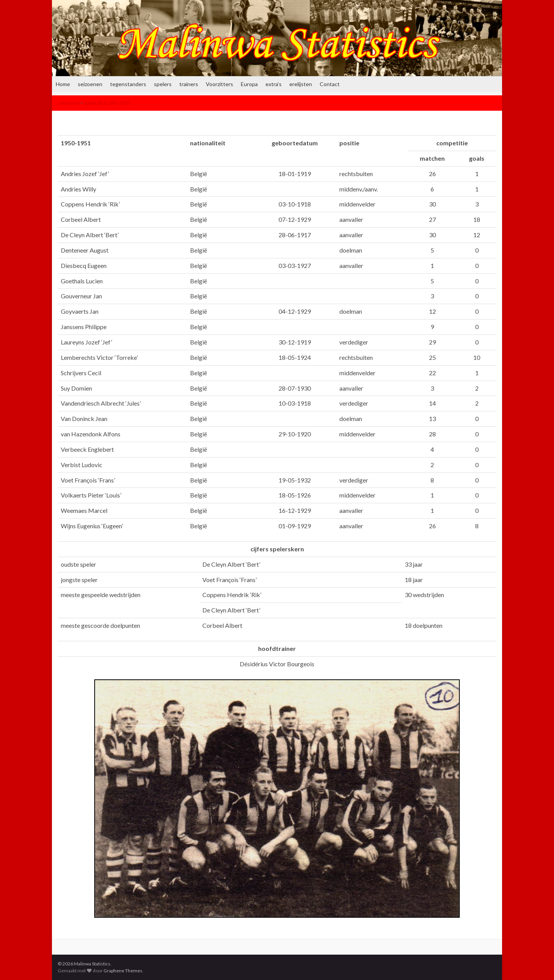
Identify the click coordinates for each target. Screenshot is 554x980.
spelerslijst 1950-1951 (107, 103)
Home (63, 84)
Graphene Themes (123, 971)
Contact (330, 84)
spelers (163, 84)
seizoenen (90, 84)
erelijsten (301, 84)
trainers (189, 84)
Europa (249, 84)
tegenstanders (128, 84)
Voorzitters (219, 84)
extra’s (274, 84)
